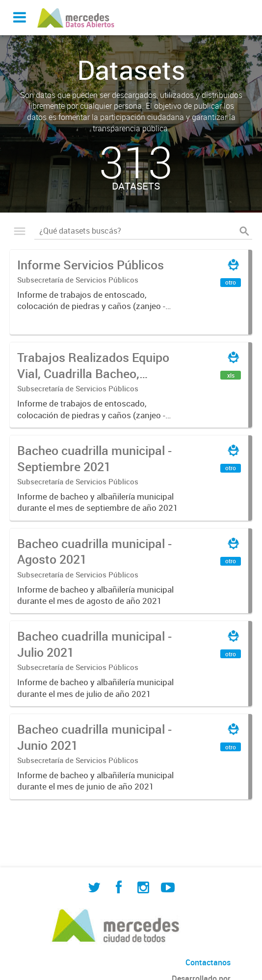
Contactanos (208, 962)
